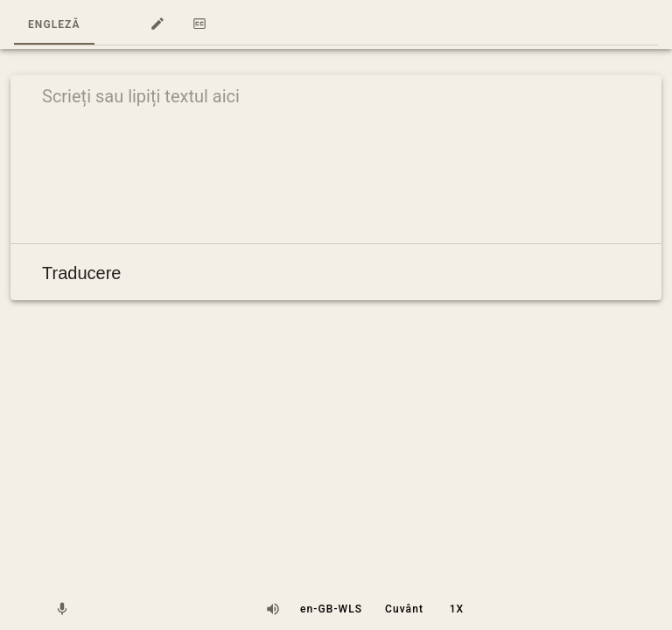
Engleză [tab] (54, 24)
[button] (115, 24)
